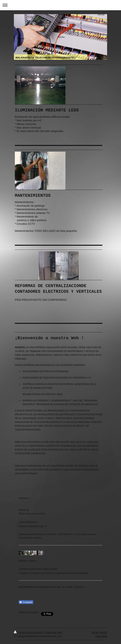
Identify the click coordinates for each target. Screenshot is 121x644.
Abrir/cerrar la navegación (61, 5)
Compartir (26, 602)
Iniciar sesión (99, 632)
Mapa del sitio (54, 632)
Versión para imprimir (29, 632)
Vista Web (101, 636)
